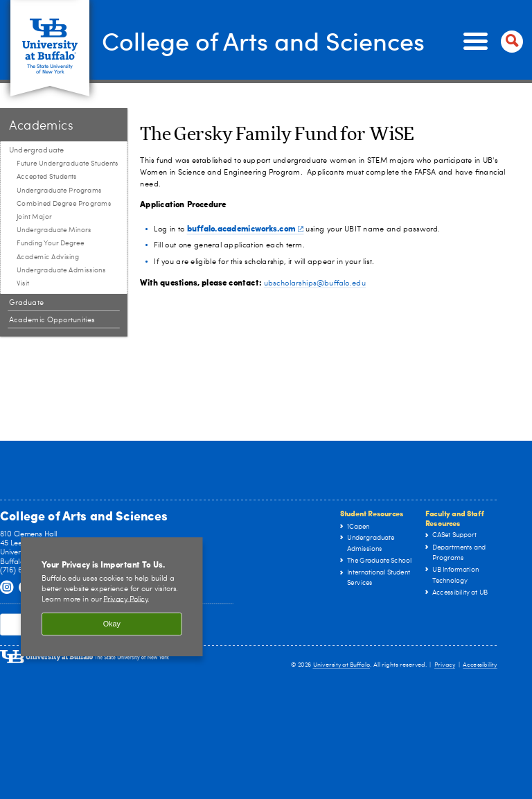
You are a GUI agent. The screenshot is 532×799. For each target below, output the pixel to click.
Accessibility (480, 665)
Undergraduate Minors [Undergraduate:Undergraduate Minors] (54, 230)
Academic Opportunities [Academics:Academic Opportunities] (52, 320)
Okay (112, 624)
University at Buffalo (342, 665)
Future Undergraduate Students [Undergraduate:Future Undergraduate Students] (68, 164)
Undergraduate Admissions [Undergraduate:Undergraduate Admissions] (61, 270)
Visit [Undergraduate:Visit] (23, 283)
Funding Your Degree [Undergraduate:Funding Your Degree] (51, 243)
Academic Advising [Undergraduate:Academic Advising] (48, 257)
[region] (112, 597)
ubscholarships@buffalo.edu (315, 283)
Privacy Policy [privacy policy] (125, 599)
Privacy (445, 665)
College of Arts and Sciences (263, 40)
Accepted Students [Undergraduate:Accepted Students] (47, 177)
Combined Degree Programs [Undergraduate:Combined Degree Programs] (64, 204)
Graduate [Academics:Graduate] (26, 302)
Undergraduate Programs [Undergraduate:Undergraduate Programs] (59, 191)
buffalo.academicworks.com (245, 228)
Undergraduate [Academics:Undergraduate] (37, 150)
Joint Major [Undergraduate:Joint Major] (34, 217)
